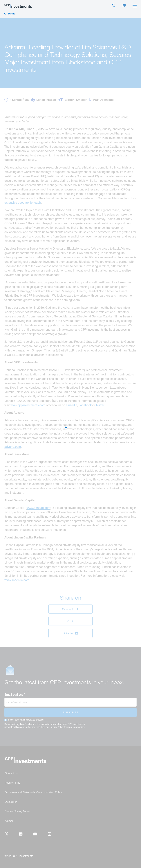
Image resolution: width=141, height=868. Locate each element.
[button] (135, 5)
